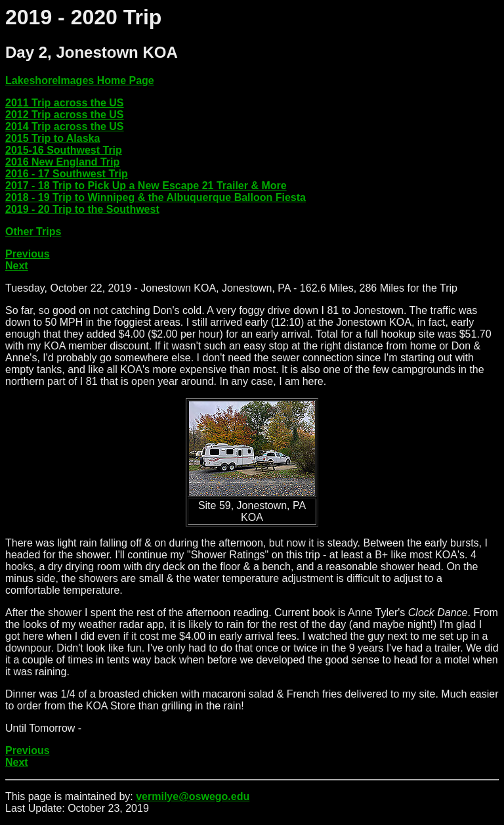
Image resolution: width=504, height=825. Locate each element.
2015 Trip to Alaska (52, 138)
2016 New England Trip (62, 162)
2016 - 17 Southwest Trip (67, 174)
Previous (28, 254)
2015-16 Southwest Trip (64, 150)
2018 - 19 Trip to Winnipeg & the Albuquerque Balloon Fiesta (156, 197)
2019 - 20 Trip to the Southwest (82, 209)
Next (17, 266)
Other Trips (33, 232)
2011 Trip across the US (65, 103)
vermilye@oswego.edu (193, 796)
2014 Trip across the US (65, 126)
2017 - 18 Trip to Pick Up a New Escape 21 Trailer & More (146, 186)
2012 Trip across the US (65, 115)
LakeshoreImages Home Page (80, 80)
